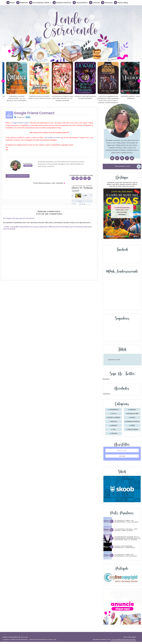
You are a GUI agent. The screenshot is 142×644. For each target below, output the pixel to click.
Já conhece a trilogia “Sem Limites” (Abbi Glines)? (126, 530)
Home (11, 3)
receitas (114, 422)
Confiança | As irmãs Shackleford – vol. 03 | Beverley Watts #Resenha (28, 98)
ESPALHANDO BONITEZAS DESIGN (124, 640)
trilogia (114, 434)
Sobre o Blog (121, 3)
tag (114, 430)
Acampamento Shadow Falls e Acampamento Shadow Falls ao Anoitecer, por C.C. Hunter (128, 538)
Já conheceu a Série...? (40, 3)
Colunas (94, 3)
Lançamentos (80, 3)
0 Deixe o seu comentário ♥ (19, 176)
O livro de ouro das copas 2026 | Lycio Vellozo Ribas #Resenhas (122, 211)
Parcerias (107, 3)
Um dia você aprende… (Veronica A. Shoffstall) (125, 547)
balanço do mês (133, 414)
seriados (114, 426)
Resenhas (22, 3)
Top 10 (114, 414)
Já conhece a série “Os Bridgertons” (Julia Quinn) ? (127, 521)
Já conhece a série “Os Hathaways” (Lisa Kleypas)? (126, 555)
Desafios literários (62, 3)
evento (133, 418)
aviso (28, 117)
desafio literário (114, 418)
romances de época (133, 422)
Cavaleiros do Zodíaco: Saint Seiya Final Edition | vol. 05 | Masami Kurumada (73, 98)
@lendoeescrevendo (114, 360)
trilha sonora (133, 430)
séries (133, 426)
